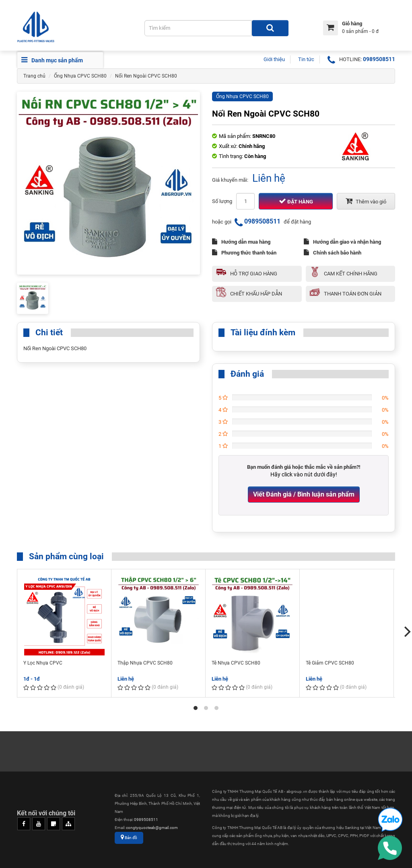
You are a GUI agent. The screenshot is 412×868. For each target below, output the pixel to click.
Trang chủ (34, 76)
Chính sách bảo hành (333, 252)
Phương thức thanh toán (244, 252)
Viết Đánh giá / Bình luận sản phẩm (304, 494)
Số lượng (222, 201)
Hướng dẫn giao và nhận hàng (342, 242)
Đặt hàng (296, 201)
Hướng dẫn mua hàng (241, 242)
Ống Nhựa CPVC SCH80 (80, 76)
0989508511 (379, 59)
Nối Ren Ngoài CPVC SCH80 (146, 76)
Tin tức (306, 59)
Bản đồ (129, 837)
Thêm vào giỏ (366, 201)
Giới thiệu (274, 59)
